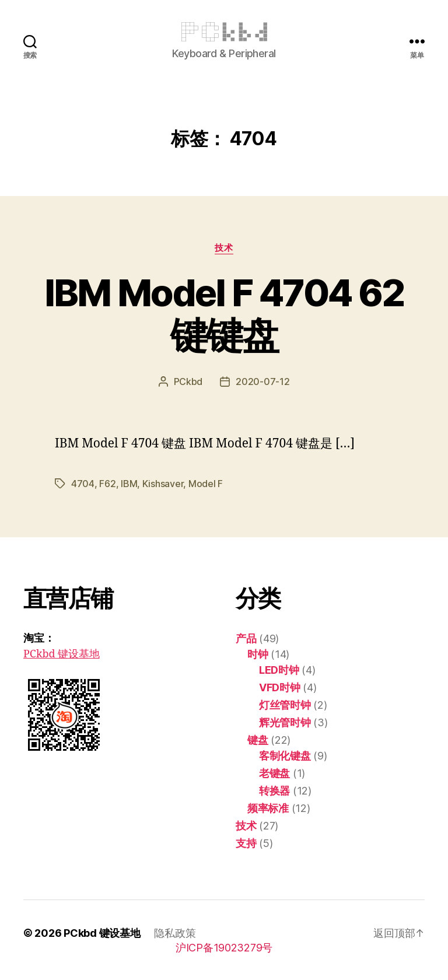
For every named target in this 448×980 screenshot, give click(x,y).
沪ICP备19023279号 (224, 948)
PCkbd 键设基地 (62, 654)
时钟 (258, 654)
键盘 (258, 740)
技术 (224, 248)
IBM (129, 484)
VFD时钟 (280, 687)
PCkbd (188, 381)
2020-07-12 (262, 381)
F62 (107, 484)
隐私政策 (175, 933)
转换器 (274, 791)
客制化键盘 (285, 756)
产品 (246, 638)
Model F (206, 484)
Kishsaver (163, 484)
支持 (246, 843)
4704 (83, 484)
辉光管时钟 (285, 722)
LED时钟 (279, 670)
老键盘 (274, 773)
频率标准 (268, 808)
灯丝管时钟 (285, 705)
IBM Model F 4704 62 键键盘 (224, 314)
